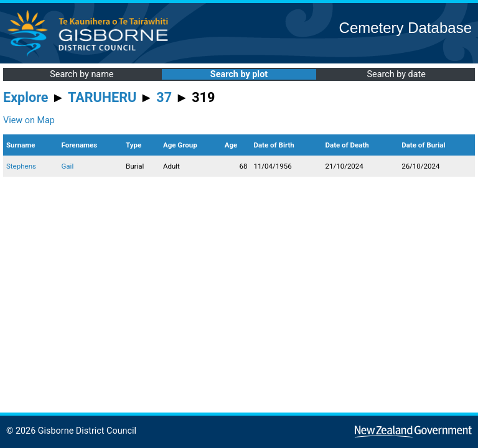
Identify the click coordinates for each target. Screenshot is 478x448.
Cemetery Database (405, 28)
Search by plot (239, 74)
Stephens (21, 166)
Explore (26, 97)
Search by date (396, 74)
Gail (67, 166)
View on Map (29, 120)
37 (164, 97)
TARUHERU (102, 97)
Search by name (82, 74)
